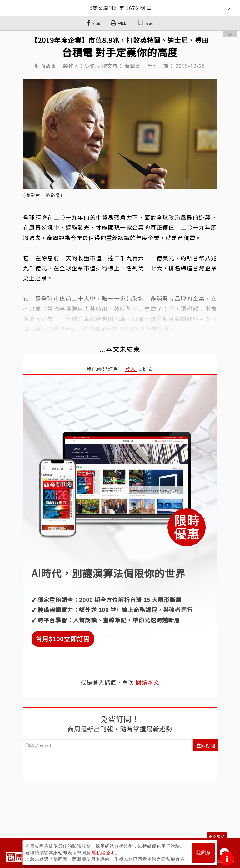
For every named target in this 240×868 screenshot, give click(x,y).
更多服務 (217, 836)
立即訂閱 (206, 745)
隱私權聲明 (103, 853)
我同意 (203, 853)
